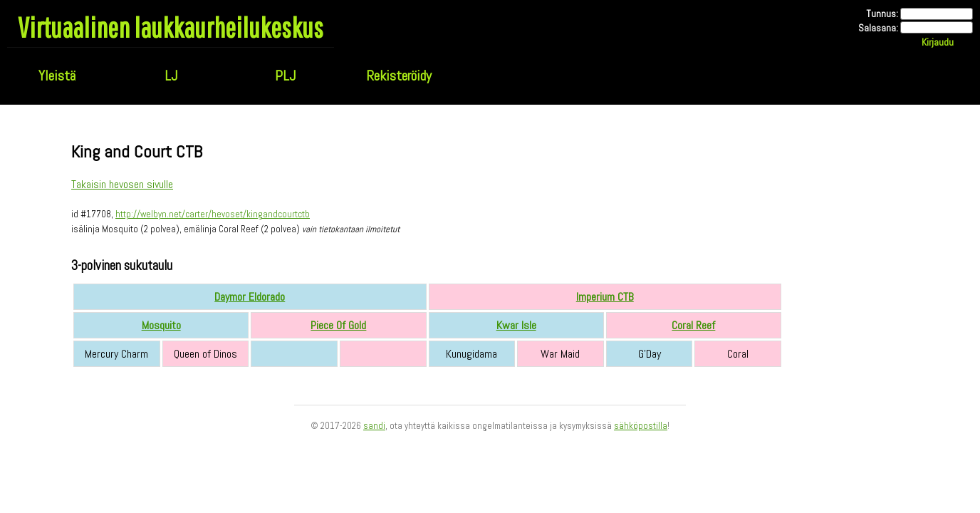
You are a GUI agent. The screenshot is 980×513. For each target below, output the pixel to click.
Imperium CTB (605, 297)
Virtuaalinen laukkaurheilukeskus (171, 27)
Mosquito (161, 325)
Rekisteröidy (399, 76)
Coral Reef (693, 325)
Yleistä (57, 76)
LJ (171, 76)
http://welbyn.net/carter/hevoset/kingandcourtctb (213, 214)
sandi (374, 426)
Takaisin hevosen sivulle (122, 184)
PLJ (285, 76)
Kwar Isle (516, 325)
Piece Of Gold (338, 325)
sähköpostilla (641, 426)
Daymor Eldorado (250, 297)
